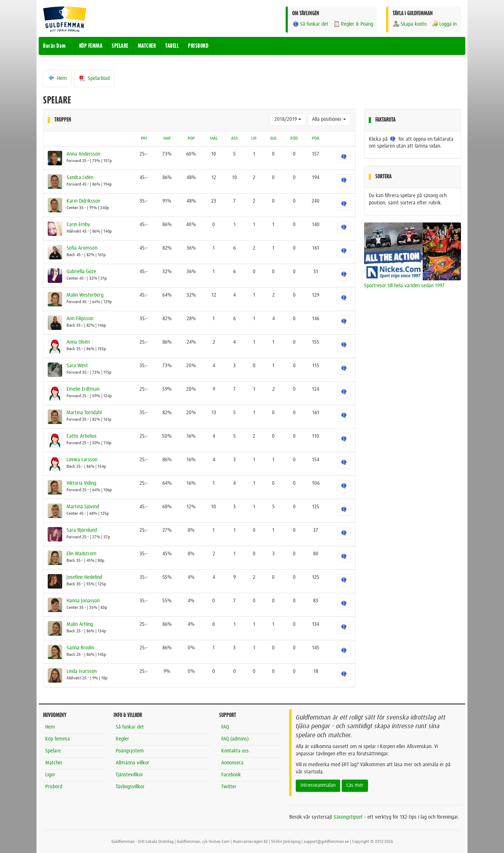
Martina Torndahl (84, 413)
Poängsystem (130, 751)
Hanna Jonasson (83, 601)
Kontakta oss (235, 751)
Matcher (54, 763)
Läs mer (355, 785)
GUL (274, 139)
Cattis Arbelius (82, 436)
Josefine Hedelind (84, 577)
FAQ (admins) (235, 739)
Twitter (229, 787)
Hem (57, 78)
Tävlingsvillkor (130, 787)
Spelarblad (94, 78)
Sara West (77, 366)
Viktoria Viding (81, 483)
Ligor (50, 775)
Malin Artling (80, 624)
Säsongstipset (348, 817)
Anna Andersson (83, 154)
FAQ (225, 727)
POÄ (316, 139)
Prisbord (54, 787)
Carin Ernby (78, 225)
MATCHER (147, 46)
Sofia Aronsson (82, 248)
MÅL (214, 139)
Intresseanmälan (318, 785)
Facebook (231, 775)
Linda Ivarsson (82, 671)
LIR (254, 139)
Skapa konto (410, 24)
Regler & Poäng (353, 24)
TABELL (172, 46)
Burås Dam (54, 46)
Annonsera (232, 763)
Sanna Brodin (80, 648)
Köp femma (57, 739)
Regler (122, 739)
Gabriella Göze (81, 272)
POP (191, 139)
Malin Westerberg (85, 295)
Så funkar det (310, 24)
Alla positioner (329, 119)
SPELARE (120, 46)
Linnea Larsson (82, 460)
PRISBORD (198, 46)
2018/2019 (288, 119)
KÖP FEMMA (91, 46)
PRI (144, 139)
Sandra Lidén (80, 178)
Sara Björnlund (82, 530)
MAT (167, 139)
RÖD (294, 139)
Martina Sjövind (83, 507)
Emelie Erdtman (83, 389)
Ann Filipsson (80, 319)
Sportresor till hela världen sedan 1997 (404, 286)
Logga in (444, 24)
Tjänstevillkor (129, 775)
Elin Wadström (82, 554)
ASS (234, 139)
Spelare (53, 751)
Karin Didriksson (83, 201)
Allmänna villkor (133, 763)
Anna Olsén (78, 342)
